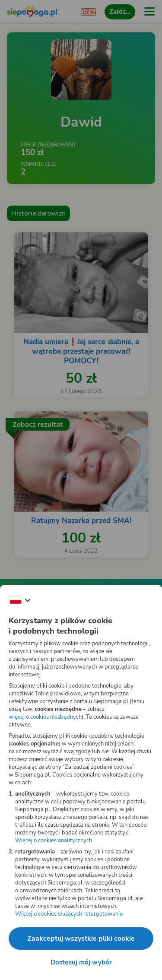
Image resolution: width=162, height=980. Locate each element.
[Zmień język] (20, 600)
